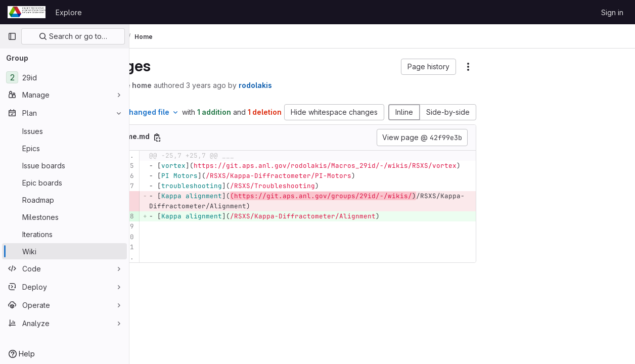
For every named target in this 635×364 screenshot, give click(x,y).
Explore (69, 12)
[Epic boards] (64, 183)
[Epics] (64, 148)
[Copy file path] (210, 148)
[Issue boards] (64, 165)
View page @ (422, 148)
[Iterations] (64, 234)
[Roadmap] (64, 200)
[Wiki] (64, 251)
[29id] (64, 77)
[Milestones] (64, 217)
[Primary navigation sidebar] (12, 36)
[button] (428, 67)
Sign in (612, 12)
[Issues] (64, 131)
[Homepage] (27, 12)
